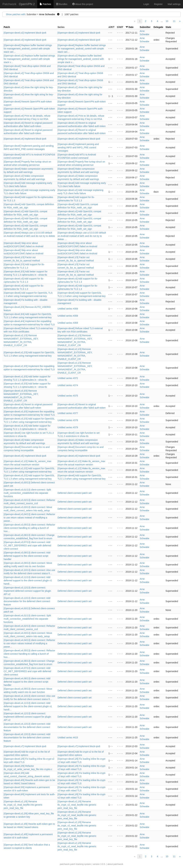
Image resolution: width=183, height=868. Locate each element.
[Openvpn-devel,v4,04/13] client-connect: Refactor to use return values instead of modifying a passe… (29, 643)
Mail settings (174, 4)
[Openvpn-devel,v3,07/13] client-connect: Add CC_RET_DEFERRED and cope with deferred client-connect (27, 545)
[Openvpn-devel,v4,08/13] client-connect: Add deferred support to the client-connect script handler (27, 682)
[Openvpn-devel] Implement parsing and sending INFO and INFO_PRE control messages (78, 147)
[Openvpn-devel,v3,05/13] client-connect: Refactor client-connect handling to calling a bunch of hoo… (29, 528)
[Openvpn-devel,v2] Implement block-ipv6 (25, 33)
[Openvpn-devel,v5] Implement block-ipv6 (25, 456)
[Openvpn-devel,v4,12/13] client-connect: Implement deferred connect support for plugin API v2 (27, 717)
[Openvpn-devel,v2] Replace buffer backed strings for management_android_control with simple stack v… (29, 59)
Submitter (145, 27)
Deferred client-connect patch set (75, 493)
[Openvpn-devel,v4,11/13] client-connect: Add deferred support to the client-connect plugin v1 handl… (28, 706)
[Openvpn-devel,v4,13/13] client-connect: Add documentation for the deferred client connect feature (27, 727)
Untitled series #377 (68, 413)
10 (167, 21)
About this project (83, 4)
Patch (7, 27)
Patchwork (9, 4)
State (168, 27)
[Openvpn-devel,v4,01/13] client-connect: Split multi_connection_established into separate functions (27, 619)
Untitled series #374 (68, 385)
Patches (45, 4)
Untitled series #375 (68, 396)
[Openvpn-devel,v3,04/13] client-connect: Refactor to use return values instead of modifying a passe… (29, 518)
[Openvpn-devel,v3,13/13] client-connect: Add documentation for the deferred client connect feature (27, 601)
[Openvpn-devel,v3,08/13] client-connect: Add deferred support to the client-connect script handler (27, 556)
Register (158, 4)
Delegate (158, 27)
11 (174, 21)
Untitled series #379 (68, 427)
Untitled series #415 (68, 738)
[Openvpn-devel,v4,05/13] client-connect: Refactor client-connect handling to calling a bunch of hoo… (29, 654)
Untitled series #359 (68, 309)
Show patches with (16, 14)
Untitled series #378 (68, 420)
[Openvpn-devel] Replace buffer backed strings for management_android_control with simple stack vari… (28, 49)
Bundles (62, 4)
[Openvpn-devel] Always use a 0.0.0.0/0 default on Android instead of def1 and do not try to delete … (29, 236)
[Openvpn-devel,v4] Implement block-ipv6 (25, 139)
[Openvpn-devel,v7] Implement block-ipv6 (25, 746)
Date (131, 27)
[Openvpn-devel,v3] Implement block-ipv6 (25, 40)
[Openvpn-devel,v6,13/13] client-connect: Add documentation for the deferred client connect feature (27, 738)
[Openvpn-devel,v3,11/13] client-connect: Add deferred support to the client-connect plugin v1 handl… (28, 580)
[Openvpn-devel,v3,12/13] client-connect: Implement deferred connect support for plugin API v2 (27, 591)
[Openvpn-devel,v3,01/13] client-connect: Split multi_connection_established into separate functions (27, 493)
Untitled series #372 (68, 378)
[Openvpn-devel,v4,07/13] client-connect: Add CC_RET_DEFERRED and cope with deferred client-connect (27, 671)
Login (146, 4)
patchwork (65, 864)
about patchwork (115, 864)
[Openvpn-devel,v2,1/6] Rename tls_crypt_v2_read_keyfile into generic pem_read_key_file (23, 805)
